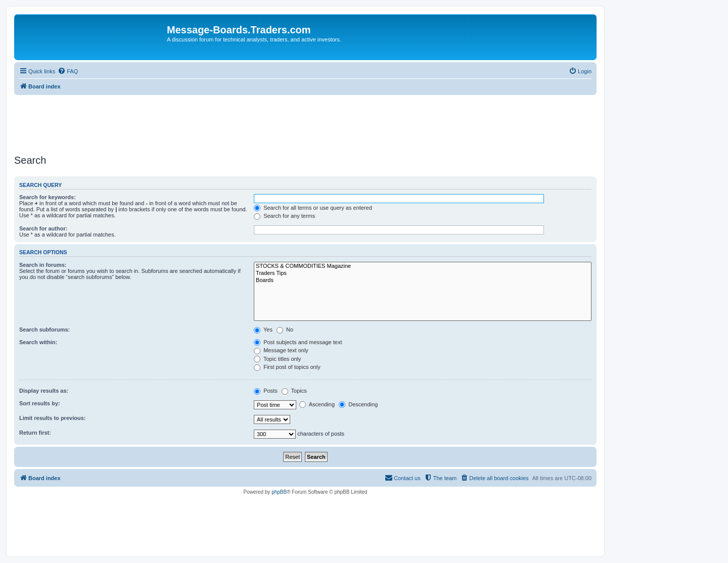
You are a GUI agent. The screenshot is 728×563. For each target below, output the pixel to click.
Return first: (35, 433)
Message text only (281, 350)
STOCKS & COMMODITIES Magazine (423, 266)
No (285, 330)
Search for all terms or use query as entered (313, 208)
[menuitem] (68, 71)
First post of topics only (287, 367)
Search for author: (43, 228)
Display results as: (44, 391)
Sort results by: (40, 403)
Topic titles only (277, 359)
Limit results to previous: (52, 418)
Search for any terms (284, 216)
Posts (266, 391)
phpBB (279, 492)
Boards (423, 280)
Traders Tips (423, 273)
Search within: (38, 342)
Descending (358, 404)
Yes (263, 330)
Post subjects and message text (298, 342)
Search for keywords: (48, 197)
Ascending (317, 404)
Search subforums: (44, 330)
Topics (294, 391)
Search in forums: (43, 265)
